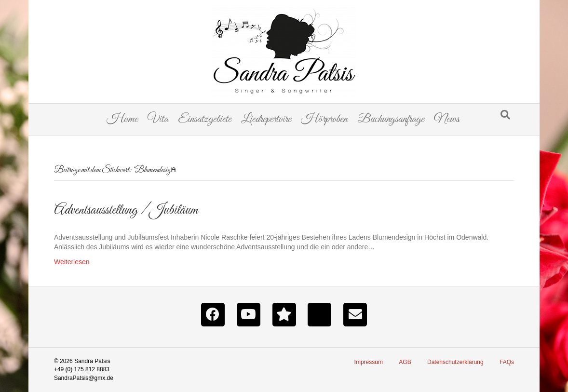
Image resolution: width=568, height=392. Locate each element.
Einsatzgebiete (205, 119)
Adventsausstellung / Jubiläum (126, 210)
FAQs (507, 362)
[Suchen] (505, 115)
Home (122, 119)
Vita (158, 119)
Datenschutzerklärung (455, 362)
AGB (405, 362)
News (447, 119)
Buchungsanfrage (391, 119)
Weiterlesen (72, 262)
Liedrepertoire (266, 119)
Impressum (369, 362)
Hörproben (324, 119)
